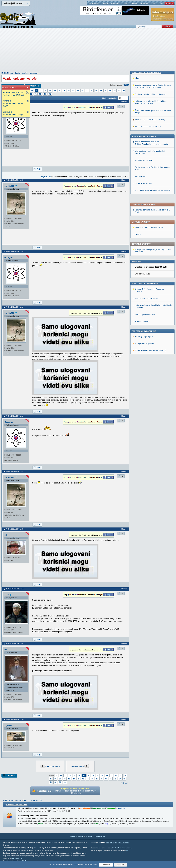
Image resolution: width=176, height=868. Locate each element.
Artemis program (142, 234)
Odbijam (121, 865)
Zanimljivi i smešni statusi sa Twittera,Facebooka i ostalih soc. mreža (152, 343)
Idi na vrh (125, 783)
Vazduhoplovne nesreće (31, 73)
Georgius (9, 257)
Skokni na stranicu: (110, 98)
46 (101, 779)
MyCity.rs (113, 843)
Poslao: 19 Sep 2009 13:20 (15, 180)
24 (32, 91)
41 (110, 91)
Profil (39, 169)
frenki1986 (9, 186)
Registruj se (116, 3)
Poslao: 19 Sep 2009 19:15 (15, 307)
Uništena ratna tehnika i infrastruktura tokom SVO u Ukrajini (151, 303)
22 (70, 776)
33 (73, 91)
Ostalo (17, 73)
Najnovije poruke (77, 836)
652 (50, 94)
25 (36, 91)
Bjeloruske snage (13, 113)
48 (111, 779)
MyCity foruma (17, 858)
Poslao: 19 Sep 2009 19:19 (15, 416)
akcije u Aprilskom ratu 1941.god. (14, 94)
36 (87, 91)
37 (92, 91)
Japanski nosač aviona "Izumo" (148, 327)
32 (69, 91)
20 (61, 776)
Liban (137, 279)
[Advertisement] (88, 52)
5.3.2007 (126, 85)
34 (78, 91)
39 (101, 91)
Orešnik (138, 147)
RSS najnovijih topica (144, 250)
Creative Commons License (122, 848)
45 (97, 779)
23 (75, 776)
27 (46, 91)
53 (40, 94)
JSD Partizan (140, 377)
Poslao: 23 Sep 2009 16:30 (15, 644)
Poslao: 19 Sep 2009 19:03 (15, 252)
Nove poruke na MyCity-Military (146, 273)
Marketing (169, 3)
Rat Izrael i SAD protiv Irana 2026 (149, 140)
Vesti (107, 843)
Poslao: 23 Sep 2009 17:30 (15, 720)
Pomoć (160, 3)
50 (120, 779)
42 (115, 91)
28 (50, 91)
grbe (6, 535)
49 (115, 779)
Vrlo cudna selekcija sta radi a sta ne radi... (153, 391)
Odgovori (35, 86)
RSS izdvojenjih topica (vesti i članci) (150, 263)
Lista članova (144, 3)
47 (106, 779)
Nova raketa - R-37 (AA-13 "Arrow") (150, 320)
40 (105, 91)
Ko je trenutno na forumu (17, 805)
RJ (6, 650)
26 (41, 91)
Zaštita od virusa (123, 843)
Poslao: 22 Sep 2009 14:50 (15, 589)
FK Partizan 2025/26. (144, 384)
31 (64, 91)
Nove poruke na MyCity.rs (144, 337)
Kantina (125, 3)
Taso (7, 595)
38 (96, 91)
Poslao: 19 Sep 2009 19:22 (15, 472)
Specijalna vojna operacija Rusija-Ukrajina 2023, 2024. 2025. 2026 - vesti (153, 287)
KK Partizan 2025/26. (144, 361)
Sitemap (89, 836)
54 (45, 94)
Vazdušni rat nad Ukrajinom (146, 211)
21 (65, 776)
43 (119, 91)
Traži (153, 3)
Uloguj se (105, 3)
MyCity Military (94, 3)
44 (124, 91)
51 (31, 94)
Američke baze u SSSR (13, 103)
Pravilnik (134, 3)
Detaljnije (121, 808)
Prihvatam (106, 865)
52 (36, 94)
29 (55, 91)
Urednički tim (100, 836)
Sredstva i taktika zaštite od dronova (150, 295)
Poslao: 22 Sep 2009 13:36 (15, 529)
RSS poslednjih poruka (145, 256)
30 (59, 91)
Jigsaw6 (8, 725)
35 (82, 91)
